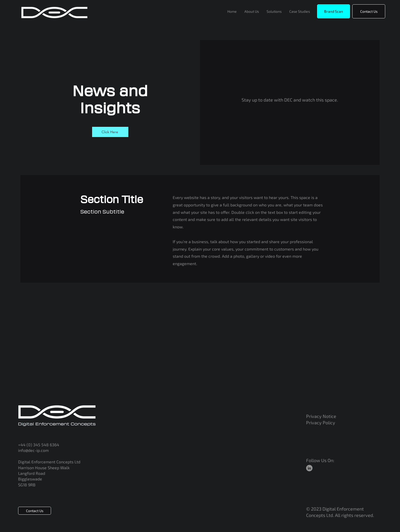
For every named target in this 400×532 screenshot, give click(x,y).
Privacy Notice (322, 416)
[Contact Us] (369, 11)
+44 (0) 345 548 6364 (39, 445)
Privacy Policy (321, 423)
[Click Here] (110, 132)
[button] (334, 11)
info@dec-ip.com (33, 450)
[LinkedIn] (309, 468)
